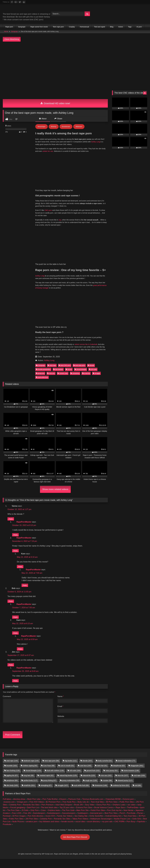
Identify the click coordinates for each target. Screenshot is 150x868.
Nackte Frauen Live (122, 827)
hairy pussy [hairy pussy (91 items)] (112, 779)
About (43, 119)
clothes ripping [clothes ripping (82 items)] (30, 774)
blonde (91, 365)
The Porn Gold (68, 818)
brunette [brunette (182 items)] (12, 774)
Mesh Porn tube (34, 807)
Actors (121, 27)
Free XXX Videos (37, 810)
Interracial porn (96, 821)
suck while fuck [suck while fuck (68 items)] (81, 794)
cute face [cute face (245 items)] (86, 774)
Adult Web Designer (64, 813)
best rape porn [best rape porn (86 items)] (52, 769)
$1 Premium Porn (53, 810)
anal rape (52, 365)
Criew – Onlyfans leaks (50, 818)
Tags (130, 27)
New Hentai (128, 818)
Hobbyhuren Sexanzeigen (101, 827)
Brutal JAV (79, 813)
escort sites (80, 830)
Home (6, 31)
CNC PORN (119, 830)
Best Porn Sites (111, 821)
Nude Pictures (18, 830)
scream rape (63, 373)
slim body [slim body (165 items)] (12, 794)
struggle (96, 373)
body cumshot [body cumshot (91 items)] (105, 769)
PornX (122, 821)
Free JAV (27, 821)
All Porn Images (19, 824)
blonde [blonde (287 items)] (87, 769)
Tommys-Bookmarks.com (93, 807)
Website (61, 724)
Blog (112, 27)
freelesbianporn (54, 821)
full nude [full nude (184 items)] (75, 779)
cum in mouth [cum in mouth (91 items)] (67, 774)
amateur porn (32, 830)
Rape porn (9, 27)
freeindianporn (39, 821)
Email (60, 715)
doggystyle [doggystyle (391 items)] (137, 774)
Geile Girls (137, 827)
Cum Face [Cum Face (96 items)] (49, 774)
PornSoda (131, 821)
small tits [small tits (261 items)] (29, 794)
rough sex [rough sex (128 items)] (91, 789)
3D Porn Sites (112, 810)
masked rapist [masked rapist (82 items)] (47, 784)
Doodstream (66, 127)
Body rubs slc (83, 810)
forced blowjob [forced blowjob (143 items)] (33, 779)
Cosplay (72, 27)
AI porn (139, 27)
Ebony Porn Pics (103, 813)
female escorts (67, 830)
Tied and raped (99, 27)
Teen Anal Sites (97, 810)
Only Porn (35, 818)
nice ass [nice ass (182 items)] (106, 784)
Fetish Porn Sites (98, 818)
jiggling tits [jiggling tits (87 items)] (12, 784)
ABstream (79, 127)
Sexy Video (90, 813)
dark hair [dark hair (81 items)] (102, 774)
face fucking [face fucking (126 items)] (13, 779)
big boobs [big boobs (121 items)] (71, 769)
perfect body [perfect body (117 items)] (30, 789)
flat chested (58, 369)
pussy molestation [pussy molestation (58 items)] (71, 789)
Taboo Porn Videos (80, 827)
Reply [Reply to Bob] (11, 605)
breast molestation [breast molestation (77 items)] (127, 769)
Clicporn (63, 807)
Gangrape (22, 27)
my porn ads (107, 830)
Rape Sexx (120, 816)
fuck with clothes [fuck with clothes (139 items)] (55, 779)
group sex (40, 373)
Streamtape (41, 127)
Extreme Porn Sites (84, 816)
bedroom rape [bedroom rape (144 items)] (31, 769)
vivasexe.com (9, 810)
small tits (86, 373)
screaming (75, 373)
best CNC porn (65, 365)
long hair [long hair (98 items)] (29, 784)
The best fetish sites (49, 816)
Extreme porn (128, 807)
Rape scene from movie (39, 27)
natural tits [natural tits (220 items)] (89, 784)
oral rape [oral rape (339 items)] (139, 784)
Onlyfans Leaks (119, 813)
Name (61, 705)
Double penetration (43, 369)
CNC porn (48, 210)
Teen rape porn (58, 27)
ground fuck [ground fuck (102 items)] (93, 779)
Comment (7, 705)
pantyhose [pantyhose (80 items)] (12, 789)
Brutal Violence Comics (104, 816)
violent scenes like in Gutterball (86, 344)
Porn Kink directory (36, 824)
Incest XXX (50, 824)
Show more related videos (55, 489)
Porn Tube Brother (50, 807)
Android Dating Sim (113, 824)
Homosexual (84, 27)
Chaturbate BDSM (113, 807)
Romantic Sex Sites (31, 813)
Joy (60, 220)
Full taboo (7, 807)
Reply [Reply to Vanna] (11, 519)
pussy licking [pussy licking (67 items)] (50, 789)
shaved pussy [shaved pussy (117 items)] (125, 789)
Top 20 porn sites (67, 816)
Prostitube (7, 833)
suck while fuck (42, 377)
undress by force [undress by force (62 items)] (121, 794)
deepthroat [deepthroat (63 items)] (119, 774)
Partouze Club (74, 807)
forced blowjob (80, 369)
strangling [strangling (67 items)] (46, 794)
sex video (131, 813)
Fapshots (141, 830)
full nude (93, 369)
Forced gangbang (18, 816)
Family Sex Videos (65, 824)
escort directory (94, 830)
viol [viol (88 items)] (138, 794)
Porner (140, 821)
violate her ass (48, 151)
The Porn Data (13, 818)
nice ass (51, 373)
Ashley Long (96, 142)
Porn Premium (47, 813)
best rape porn (79, 365)
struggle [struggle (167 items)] (63, 794)
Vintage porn (22, 810)
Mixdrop (54, 127)
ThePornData (132, 816)
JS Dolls (25, 818)
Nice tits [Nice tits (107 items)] (123, 784)
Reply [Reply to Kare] (20, 569)
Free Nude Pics (69, 810)
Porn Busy (131, 830)
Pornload (7, 824)
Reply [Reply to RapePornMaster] (15, 536)
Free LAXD (17, 821)
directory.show (19, 807)
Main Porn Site (82, 818)
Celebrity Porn (15, 813)
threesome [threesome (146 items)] (101, 794)
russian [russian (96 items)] (107, 789)
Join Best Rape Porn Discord (75, 845)
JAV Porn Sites (32, 827)
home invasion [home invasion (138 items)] (131, 779)
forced (69, 369)
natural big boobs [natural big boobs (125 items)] (68, 784)
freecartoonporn (69, 821)
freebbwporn (83, 821)
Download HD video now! (55, 103)
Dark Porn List (33, 816)
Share (58, 119)
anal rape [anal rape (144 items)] (12, 769)
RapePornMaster (24, 523)
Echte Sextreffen (96, 824)
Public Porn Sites (127, 810)
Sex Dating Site (81, 824)
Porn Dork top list (114, 818)
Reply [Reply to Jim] (11, 672)
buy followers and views (49, 830)
